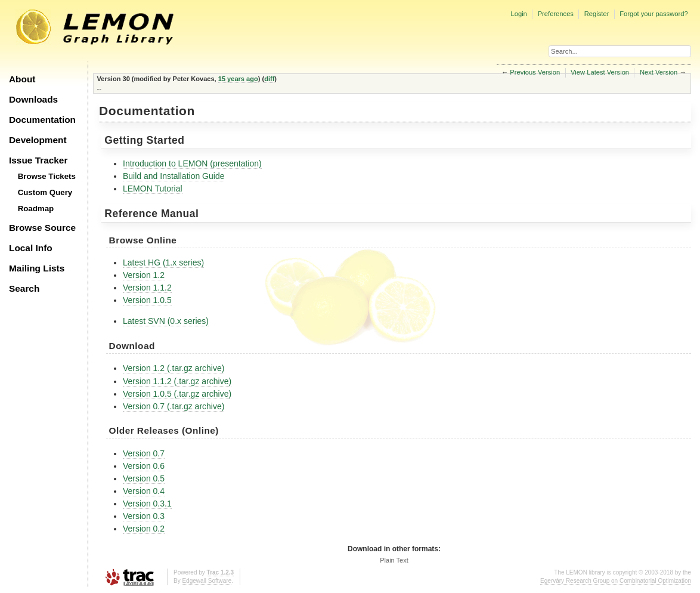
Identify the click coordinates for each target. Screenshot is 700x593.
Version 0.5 (144, 478)
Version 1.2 (144, 275)
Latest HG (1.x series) (163, 262)
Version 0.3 (144, 516)
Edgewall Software (207, 581)
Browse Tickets (47, 176)
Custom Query (45, 192)
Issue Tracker (38, 160)
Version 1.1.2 (147, 288)
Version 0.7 (144, 453)
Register (597, 14)
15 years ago (238, 79)
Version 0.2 (144, 529)
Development (38, 140)
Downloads (33, 99)
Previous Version (535, 72)
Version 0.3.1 (147, 504)
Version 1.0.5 (147, 300)
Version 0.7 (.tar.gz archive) (174, 406)
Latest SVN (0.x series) (166, 321)
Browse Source (42, 228)
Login (518, 14)
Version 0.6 (144, 466)
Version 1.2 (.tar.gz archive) (174, 368)
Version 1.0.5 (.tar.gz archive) (177, 394)
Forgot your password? (653, 14)
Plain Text (394, 560)
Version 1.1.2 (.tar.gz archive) (177, 381)
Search (24, 288)
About (22, 79)
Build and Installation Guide (174, 176)
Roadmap (36, 209)
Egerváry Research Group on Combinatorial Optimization (616, 581)
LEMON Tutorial (153, 189)
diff (269, 79)
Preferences (556, 14)
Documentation (42, 120)
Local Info (31, 248)
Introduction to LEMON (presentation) (192, 163)
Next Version (659, 72)
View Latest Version (600, 72)
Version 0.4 (144, 491)
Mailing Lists (37, 268)
